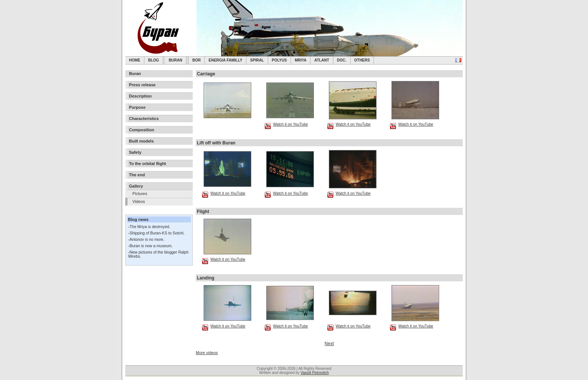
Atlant (322, 60)
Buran (175, 60)
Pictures (140, 194)
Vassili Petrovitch (315, 373)
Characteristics (144, 119)
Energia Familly (225, 60)
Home (135, 60)
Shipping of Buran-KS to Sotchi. (157, 233)
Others (362, 60)
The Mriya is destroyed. (150, 227)
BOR (196, 60)
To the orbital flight (148, 164)
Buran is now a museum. (151, 246)
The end (137, 175)
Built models (141, 141)
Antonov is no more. (147, 240)
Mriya (301, 60)
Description (140, 96)
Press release (142, 85)
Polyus (279, 60)
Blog (154, 60)
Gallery (136, 186)
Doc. (342, 60)
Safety (135, 152)
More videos (207, 353)
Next (329, 344)
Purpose (137, 107)
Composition (142, 130)
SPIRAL (257, 60)
